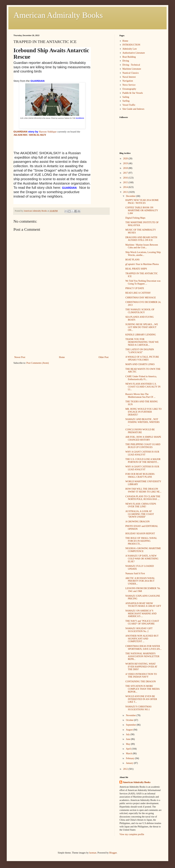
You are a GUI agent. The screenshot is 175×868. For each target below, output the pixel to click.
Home (62, 357)
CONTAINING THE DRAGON (141, 682)
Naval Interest (129, 77)
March (129, 753)
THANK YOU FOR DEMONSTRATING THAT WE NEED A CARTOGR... (142, 342)
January (130, 763)
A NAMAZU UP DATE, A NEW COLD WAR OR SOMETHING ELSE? (142, 559)
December (131, 196)
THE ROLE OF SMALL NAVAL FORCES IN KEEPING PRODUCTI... (141, 541)
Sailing (126, 97)
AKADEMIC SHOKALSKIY (30, 135)
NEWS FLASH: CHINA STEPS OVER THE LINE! (141, 505)
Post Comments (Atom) (38, 363)
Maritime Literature (132, 69)
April (129, 749)
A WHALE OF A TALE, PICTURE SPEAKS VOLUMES (142, 358)
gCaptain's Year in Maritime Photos (142, 264)
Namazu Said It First (135, 573)
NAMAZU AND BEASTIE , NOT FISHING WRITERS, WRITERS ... (142, 422)
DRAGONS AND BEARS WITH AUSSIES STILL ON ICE (141, 239)
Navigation (128, 81)
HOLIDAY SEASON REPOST (140, 534)
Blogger (113, 853)
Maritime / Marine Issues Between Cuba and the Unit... (142, 246)
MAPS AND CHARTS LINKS (140, 364)
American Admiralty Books (58, 15)
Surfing (126, 101)
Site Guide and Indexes (133, 109)
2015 (126, 182)
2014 (126, 187)
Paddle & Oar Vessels (133, 93)
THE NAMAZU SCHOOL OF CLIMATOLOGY (140, 311)
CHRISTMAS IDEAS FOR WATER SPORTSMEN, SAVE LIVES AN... (143, 648)
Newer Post (20, 357)
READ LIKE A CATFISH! (138, 293)
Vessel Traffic (129, 105)
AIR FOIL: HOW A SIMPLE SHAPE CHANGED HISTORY (143, 438)
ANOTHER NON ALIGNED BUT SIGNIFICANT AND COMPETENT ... (142, 639)
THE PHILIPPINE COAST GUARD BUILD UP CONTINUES (143, 446)
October (130, 720)
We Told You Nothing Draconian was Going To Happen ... (143, 282)
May (128, 744)
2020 (126, 159)
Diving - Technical (131, 65)
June (128, 739)
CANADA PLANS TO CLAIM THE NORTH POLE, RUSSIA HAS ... (143, 498)
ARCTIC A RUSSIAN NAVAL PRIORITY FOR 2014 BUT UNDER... (140, 581)
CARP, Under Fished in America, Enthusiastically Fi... (141, 378)
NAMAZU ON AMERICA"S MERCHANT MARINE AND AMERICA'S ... (141, 614)
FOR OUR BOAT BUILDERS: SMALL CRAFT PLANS (140, 475)
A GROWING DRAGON (137, 522)
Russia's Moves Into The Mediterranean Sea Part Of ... (140, 396)
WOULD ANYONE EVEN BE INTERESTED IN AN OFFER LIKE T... (141, 699)
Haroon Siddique (48, 132)
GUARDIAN (20, 132)
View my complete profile (132, 834)
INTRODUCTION (131, 45)
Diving (126, 61)
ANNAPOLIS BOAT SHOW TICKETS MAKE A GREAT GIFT (143, 605)
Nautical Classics (131, 73)
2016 (126, 178)
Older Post (104, 357)
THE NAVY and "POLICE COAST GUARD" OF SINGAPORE (142, 622)
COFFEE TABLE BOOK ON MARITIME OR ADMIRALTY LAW (142, 210)
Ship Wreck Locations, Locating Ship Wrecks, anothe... (143, 254)
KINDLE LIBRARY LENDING (141, 335)
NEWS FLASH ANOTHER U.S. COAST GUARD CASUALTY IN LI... (143, 387)
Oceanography (129, 89)
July (128, 734)
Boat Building (129, 57)
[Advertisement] (61, 330)
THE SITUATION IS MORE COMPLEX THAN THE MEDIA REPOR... (142, 689)
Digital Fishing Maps (135, 218)
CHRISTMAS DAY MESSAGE (141, 298)
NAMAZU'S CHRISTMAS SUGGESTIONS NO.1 (138, 708)
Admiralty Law (130, 49)
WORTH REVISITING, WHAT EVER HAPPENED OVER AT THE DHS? (141, 667)
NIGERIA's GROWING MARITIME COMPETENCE (143, 550)
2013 (126, 192)
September (131, 725)
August (130, 730)
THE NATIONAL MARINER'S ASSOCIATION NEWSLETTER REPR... (142, 656)
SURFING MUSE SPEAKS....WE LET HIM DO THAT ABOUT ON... (142, 327)
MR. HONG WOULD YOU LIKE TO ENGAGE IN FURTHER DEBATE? (143, 412)
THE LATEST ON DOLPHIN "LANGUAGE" (140, 351)
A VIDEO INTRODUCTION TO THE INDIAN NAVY (141, 676)
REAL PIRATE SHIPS (136, 269)
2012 (126, 769)
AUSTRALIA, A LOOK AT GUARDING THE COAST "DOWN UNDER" (140, 514)
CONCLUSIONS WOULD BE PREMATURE (140, 431)
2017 (126, 173)
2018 (126, 168)
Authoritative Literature (134, 53)
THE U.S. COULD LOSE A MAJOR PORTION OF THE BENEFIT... (143, 461)
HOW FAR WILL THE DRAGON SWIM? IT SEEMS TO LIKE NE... (143, 490)
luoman (93, 853)
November (131, 715)
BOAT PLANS (132, 260)
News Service (129, 85)
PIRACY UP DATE (135, 288)
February (130, 758)
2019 (126, 163)
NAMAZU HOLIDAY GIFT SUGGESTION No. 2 (139, 630)
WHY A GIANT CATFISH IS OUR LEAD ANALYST (142, 453)
